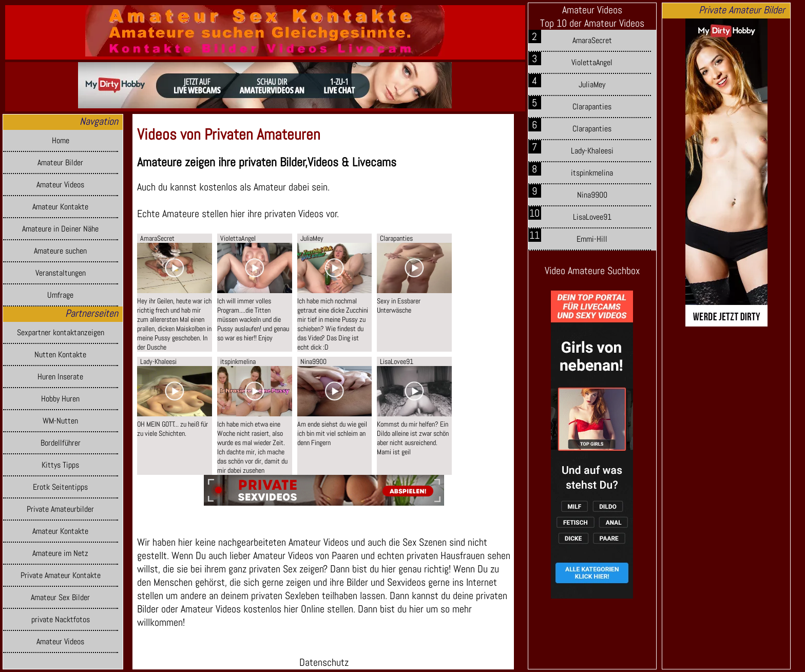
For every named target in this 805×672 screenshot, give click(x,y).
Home (61, 140)
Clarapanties (592, 107)
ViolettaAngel (592, 62)
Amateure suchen (60, 251)
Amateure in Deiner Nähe (60, 229)
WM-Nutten (60, 421)
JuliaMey (592, 84)
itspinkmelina (592, 173)
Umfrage (60, 295)
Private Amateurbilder (60, 509)
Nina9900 (592, 195)
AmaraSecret (592, 40)
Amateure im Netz (60, 553)
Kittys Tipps (60, 465)
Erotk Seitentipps (60, 487)
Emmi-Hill (592, 239)
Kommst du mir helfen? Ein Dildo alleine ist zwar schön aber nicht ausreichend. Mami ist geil (413, 438)
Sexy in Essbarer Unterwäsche (399, 305)
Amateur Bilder (60, 162)
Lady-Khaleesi (592, 151)
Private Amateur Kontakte (61, 575)
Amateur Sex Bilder (60, 597)
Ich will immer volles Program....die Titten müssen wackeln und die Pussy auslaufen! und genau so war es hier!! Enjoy (253, 319)
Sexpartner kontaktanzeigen (61, 332)
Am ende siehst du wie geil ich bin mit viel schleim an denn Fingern (332, 433)
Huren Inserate (60, 377)
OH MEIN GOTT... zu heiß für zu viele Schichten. (172, 429)
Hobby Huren (60, 399)
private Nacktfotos (61, 619)
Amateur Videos (60, 185)
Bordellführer (61, 443)
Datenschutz (324, 662)
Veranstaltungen (61, 273)
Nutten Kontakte (60, 354)
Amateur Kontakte (60, 207)
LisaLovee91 (592, 217)
